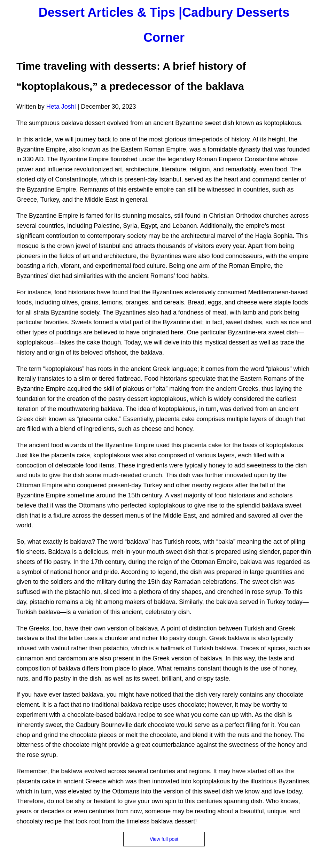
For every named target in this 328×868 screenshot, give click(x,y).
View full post (164, 839)
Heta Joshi (61, 107)
